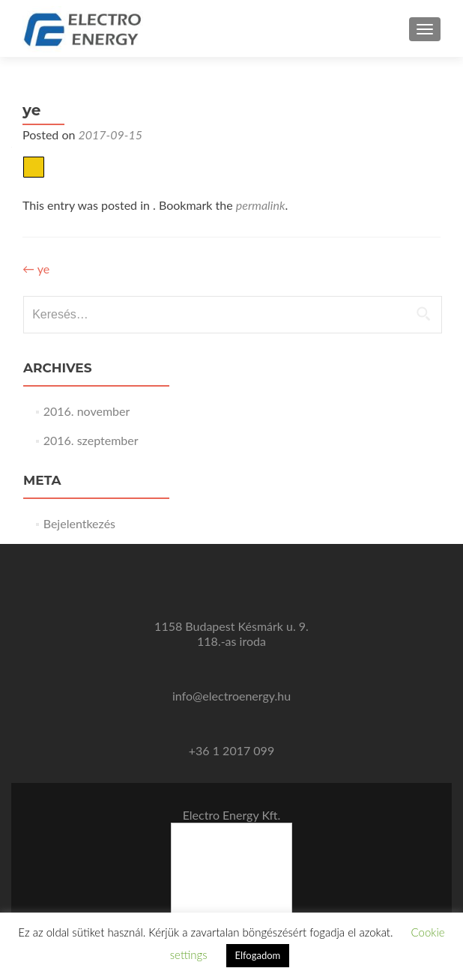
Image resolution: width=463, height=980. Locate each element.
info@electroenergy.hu (231, 696)
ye (36, 269)
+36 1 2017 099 (231, 750)
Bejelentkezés (79, 523)
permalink (261, 205)
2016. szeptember (91, 440)
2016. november (87, 411)
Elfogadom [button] (258, 955)
